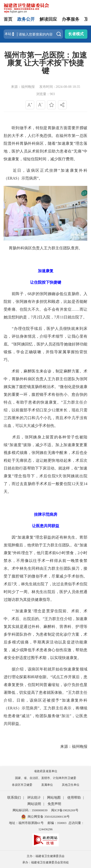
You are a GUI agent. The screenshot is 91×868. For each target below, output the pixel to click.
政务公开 (26, 19)
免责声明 (54, 804)
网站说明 (34, 804)
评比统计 (34, 798)
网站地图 (54, 798)
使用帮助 (74, 798)
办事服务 (71, 19)
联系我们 (14, 798)
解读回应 (48, 19)
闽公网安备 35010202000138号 (49, 817)
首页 (8, 19)
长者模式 (76, 34)
